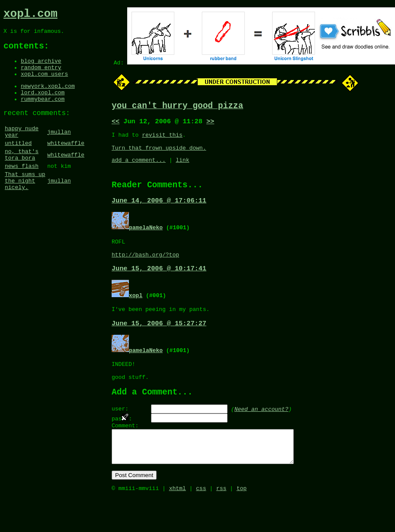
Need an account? (262, 433)
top (242, 522)
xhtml (178, 522)
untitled (18, 162)
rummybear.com (43, 112)
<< (116, 124)
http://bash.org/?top (145, 269)
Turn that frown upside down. (159, 154)
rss (221, 522)
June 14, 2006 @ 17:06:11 (159, 212)
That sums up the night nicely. (25, 206)
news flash (22, 189)
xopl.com (31, 15)
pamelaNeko (146, 238)
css (201, 522)
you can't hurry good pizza (177, 107)
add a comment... (139, 168)
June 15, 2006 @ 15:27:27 (159, 341)
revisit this (162, 139)
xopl (136, 311)
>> (210, 124)
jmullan (59, 149)
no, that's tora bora (22, 176)
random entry (41, 76)
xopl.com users (44, 83)
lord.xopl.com (43, 105)
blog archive (41, 68)
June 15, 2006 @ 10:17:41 (159, 284)
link (182, 168)
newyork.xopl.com (48, 97)
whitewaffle (66, 162)
